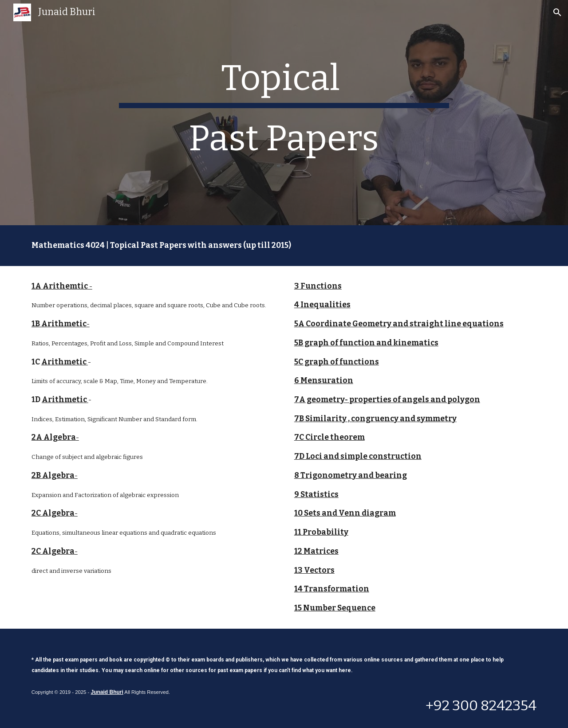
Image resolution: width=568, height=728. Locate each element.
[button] (557, 12)
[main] (284, 113)
